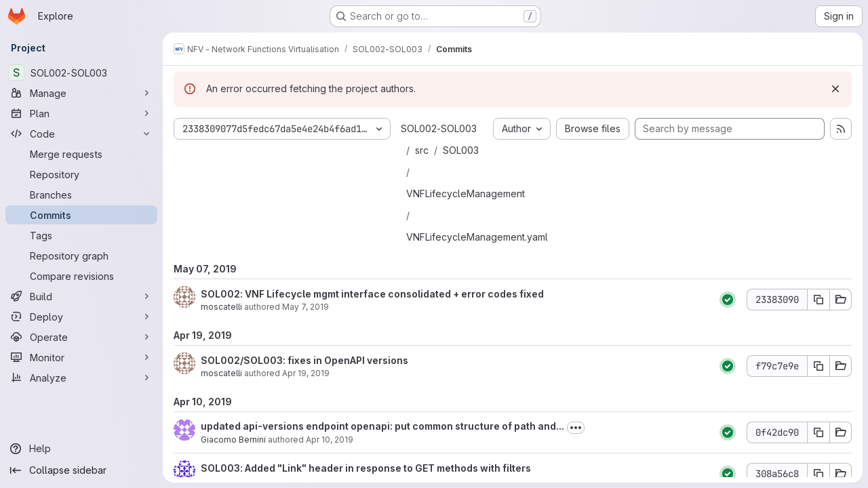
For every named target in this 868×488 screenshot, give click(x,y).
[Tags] (81, 235)
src (422, 150)
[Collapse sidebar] (81, 470)
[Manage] (81, 93)
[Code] (81, 134)
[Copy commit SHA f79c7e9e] (818, 366)
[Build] (81, 296)
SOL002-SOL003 (439, 128)
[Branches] (81, 195)
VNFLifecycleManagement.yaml (477, 237)
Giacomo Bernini (233, 440)
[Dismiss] (835, 89)
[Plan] (81, 113)
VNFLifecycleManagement (466, 194)
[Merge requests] (81, 154)
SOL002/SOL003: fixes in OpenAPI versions (304, 360)
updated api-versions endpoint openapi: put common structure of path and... (382, 426)
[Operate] (81, 337)
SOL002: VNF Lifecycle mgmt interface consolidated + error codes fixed (372, 294)
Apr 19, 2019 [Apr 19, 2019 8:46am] (306, 373)
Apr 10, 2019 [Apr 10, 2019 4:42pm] (330, 440)
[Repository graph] (81, 256)
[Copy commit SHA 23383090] (818, 300)
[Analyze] (81, 378)
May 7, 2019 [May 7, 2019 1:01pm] (305, 307)
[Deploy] (81, 317)
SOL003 (461, 150)
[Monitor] (81, 357)
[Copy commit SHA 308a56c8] (818, 474)
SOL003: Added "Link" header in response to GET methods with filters (366, 468)
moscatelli (221, 307)
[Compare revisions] (81, 276)
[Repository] (81, 174)
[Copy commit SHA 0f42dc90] (818, 432)
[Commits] (81, 215)
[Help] (81, 449)
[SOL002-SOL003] (81, 73)
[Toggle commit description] (576, 428)
